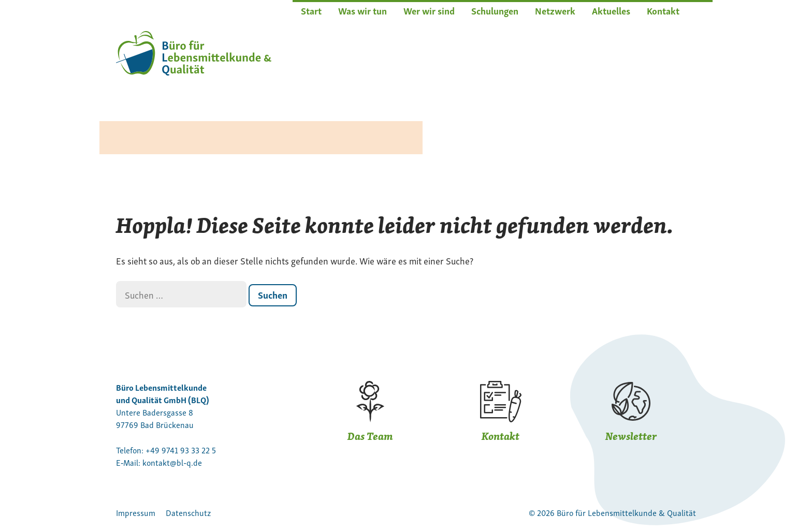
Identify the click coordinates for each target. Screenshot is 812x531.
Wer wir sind (429, 10)
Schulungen (495, 10)
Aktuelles (611, 10)
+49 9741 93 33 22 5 (181, 450)
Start (311, 10)
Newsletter (631, 436)
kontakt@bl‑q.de (172, 462)
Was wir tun (363, 10)
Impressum (136, 512)
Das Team (370, 436)
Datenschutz (188, 512)
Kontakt (663, 10)
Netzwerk (555, 10)
